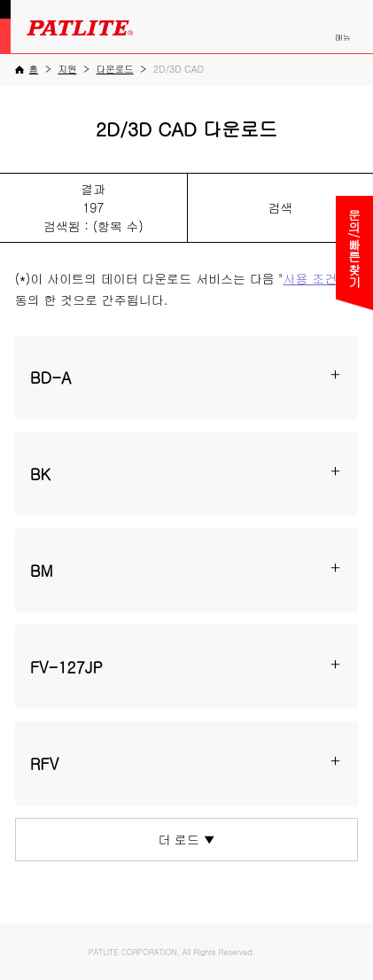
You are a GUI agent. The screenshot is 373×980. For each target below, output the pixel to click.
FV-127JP (66, 667)
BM (42, 570)
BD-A (51, 377)
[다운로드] (115, 69)
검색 (280, 207)
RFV (45, 763)
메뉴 (343, 37)
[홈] (27, 69)
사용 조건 (311, 278)
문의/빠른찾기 (354, 248)
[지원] (67, 69)
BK (40, 474)
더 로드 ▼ (186, 839)
